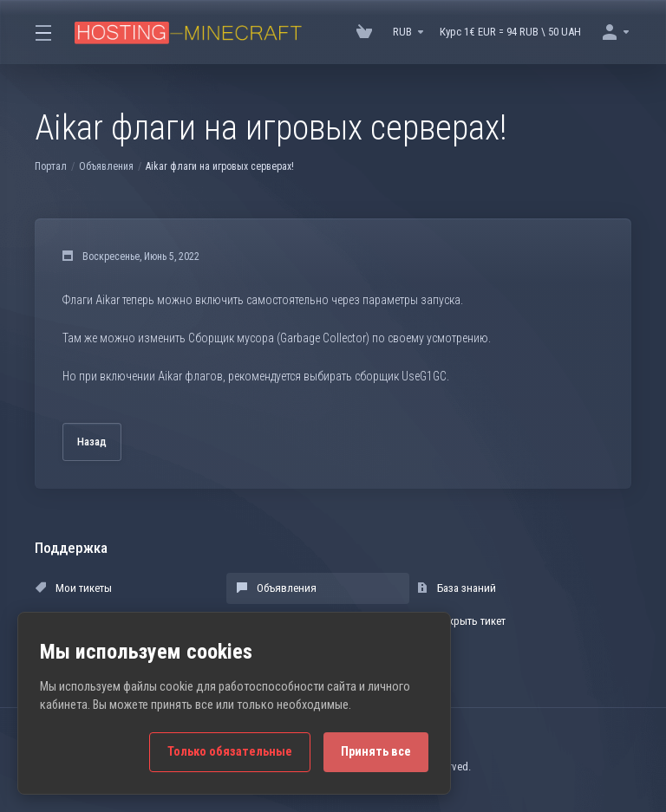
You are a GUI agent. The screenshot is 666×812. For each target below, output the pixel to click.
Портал (51, 166)
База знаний (457, 588)
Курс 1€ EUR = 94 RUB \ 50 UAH (510, 32)
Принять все (376, 752)
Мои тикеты (74, 588)
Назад (92, 442)
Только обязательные (230, 752)
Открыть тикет (461, 621)
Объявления (106, 166)
